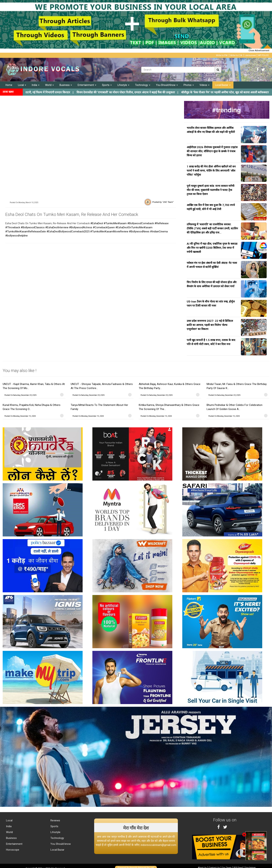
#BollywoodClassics (33, 227)
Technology (143, 85)
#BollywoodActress (81, 227)
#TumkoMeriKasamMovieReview (109, 232)
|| (132, 92)
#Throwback (13, 227)
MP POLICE (263, 55)
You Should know (60, 844)
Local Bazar (223, 85)
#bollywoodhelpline (17, 236)
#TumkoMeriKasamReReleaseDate (26, 232)
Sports (107, 85)
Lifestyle (123, 85)
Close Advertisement (259, 51)
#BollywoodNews (139, 232)
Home (9, 85)
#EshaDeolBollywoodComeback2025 (68, 232)
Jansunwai (250, 55)
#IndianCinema (159, 232)
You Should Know (167, 85)
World (49, 85)
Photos (189, 85)
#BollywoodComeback (141, 223)
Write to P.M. (222, 55)
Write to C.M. (236, 55)
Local (22, 85)
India (36, 85)
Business (66, 85)
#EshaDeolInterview (57, 227)
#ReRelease (162, 223)
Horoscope (12, 850)
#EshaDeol (97, 223)
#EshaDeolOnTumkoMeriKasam (134, 227)
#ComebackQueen (104, 227)
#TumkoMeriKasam (115, 223)
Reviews (55, 820)
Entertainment (87, 85)
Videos (204, 85)
